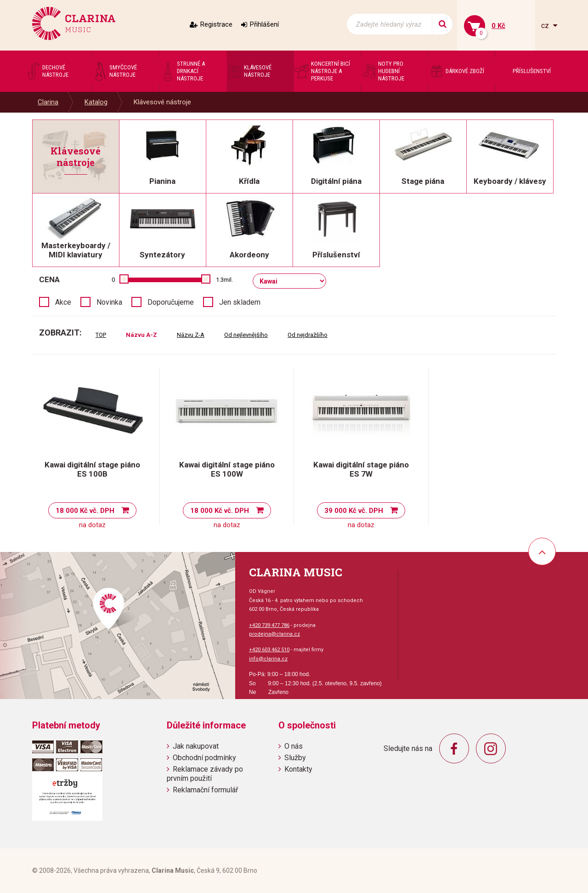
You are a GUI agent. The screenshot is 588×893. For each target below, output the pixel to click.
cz (546, 26)
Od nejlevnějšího (246, 335)
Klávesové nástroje (162, 102)
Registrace (216, 24)
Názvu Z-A (191, 335)
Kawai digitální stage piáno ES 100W (227, 469)
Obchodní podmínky (204, 758)
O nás (294, 746)
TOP (101, 335)
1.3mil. (224, 280)
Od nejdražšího (308, 335)
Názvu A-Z (141, 335)
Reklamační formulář (205, 790)
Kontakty (298, 769)
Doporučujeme (171, 302)
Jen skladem (240, 302)
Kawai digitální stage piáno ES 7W (361, 469)
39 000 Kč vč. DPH (354, 511)
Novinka (109, 302)
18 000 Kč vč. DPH (85, 511)
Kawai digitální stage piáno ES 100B (92, 469)
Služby (295, 758)
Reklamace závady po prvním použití (205, 774)
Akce (63, 302)
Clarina (48, 102)
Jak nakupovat (196, 746)
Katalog (96, 102)
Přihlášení (264, 24)
